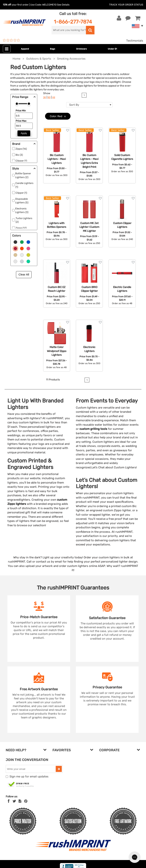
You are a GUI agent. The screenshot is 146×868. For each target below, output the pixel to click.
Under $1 (112, 49)
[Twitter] (14, 801)
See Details (63, 5)
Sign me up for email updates (29, 776)
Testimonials (135, 41)
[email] (31, 769)
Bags (53, 49)
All (54, 97)
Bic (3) (19, 155)
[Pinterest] (26, 801)
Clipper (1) (21, 161)
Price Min (21, 111)
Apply (24, 133)
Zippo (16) (21, 149)
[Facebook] (9, 801)
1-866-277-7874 (73, 22)
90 (49, 97)
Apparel (25, 49)
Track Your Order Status (126, 5)
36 (45, 97)
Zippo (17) (21, 228)
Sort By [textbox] (74, 105)
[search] (69, 30)
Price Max (21, 121)
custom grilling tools (93, 429)
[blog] (20, 801)
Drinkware (81, 49)
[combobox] (89, 105)
